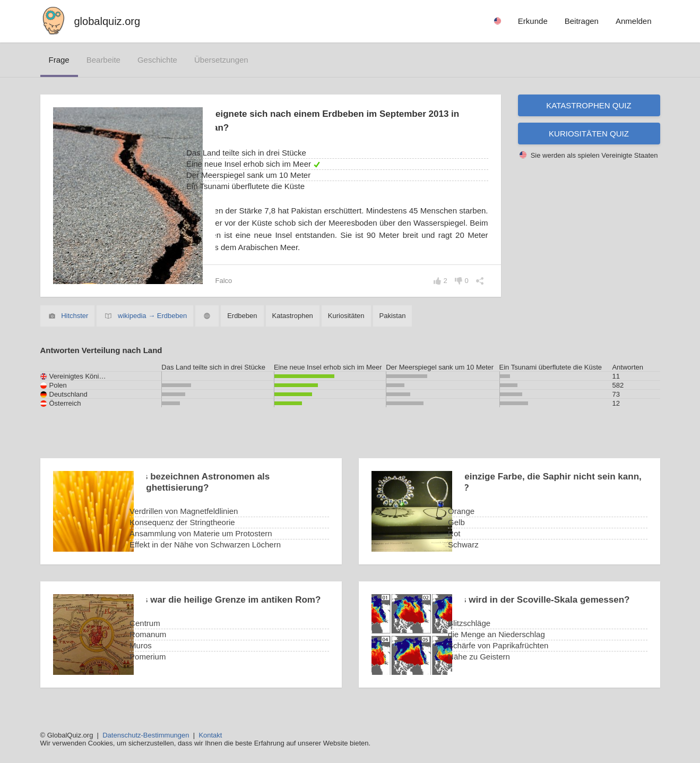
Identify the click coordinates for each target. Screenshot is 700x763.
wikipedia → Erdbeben (152, 316)
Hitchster (75, 316)
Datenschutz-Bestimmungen (146, 735)
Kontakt (210, 735)
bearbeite (103, 60)
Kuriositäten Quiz (589, 134)
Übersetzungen (221, 60)
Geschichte (157, 60)
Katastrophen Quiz (589, 105)
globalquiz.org (107, 21)
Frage (59, 60)
